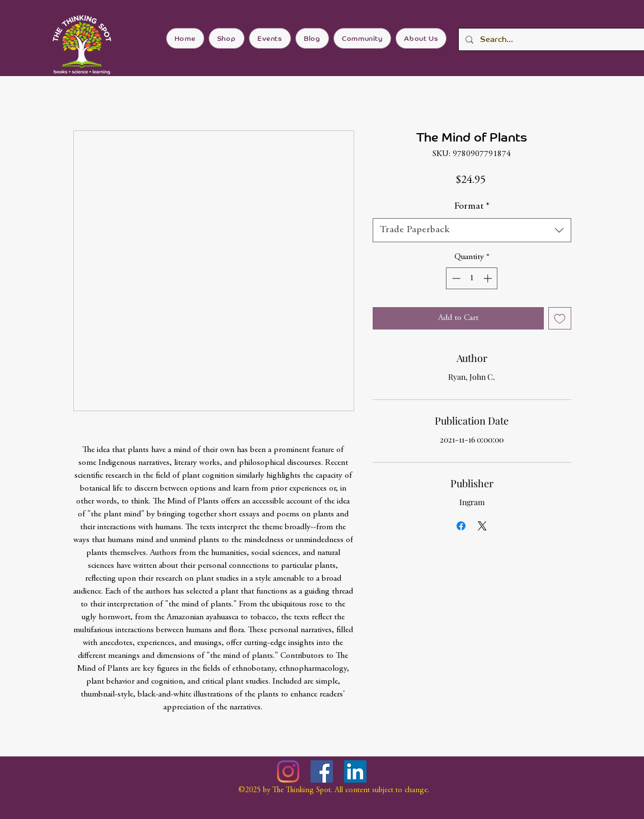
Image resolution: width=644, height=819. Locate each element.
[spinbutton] (472, 278)
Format (472, 206)
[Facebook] (322, 771)
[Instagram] (288, 771)
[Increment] (489, 278)
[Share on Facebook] (461, 526)
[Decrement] (455, 278)
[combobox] (472, 230)
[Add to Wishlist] (560, 319)
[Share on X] (482, 526)
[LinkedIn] (355, 771)
